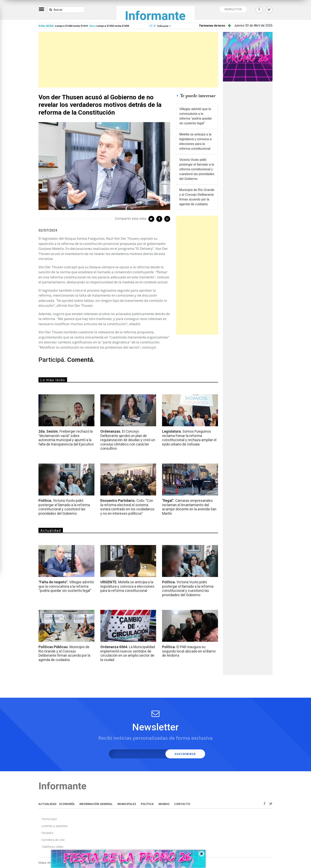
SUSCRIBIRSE (185, 754)
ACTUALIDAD (48, 804)
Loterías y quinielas (55, 826)
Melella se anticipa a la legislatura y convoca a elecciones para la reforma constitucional (195, 141)
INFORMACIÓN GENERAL (96, 804)
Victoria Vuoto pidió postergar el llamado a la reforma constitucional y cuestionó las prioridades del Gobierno (197, 169)
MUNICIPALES (127, 804)
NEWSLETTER (233, 9)
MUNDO (164, 804)
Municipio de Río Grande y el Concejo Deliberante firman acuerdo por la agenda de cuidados (197, 197)
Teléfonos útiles (52, 847)
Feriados (47, 833)
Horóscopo (49, 819)
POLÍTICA (147, 804)
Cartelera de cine (53, 840)
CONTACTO (182, 804)
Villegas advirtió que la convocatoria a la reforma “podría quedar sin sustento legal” (196, 116)
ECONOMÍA (67, 804)
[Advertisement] (128, 60)
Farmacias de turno (212, 26)
